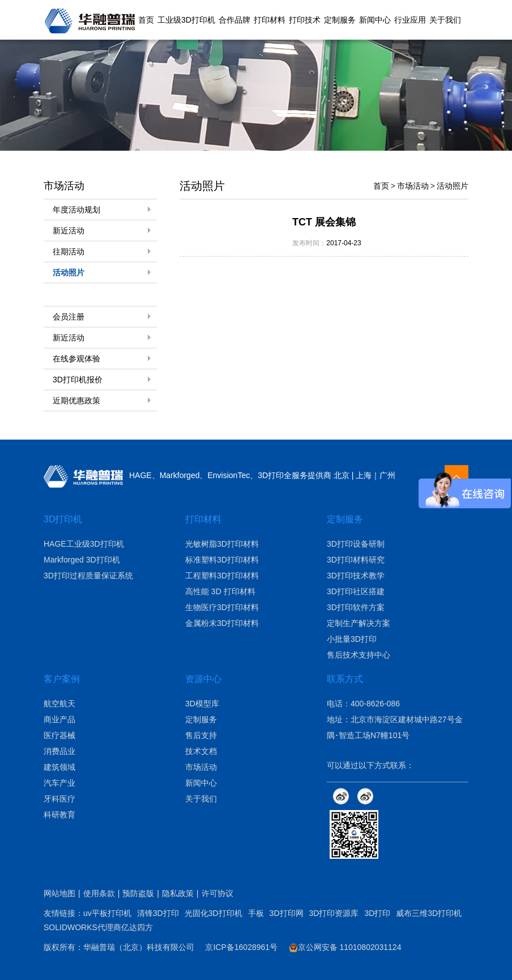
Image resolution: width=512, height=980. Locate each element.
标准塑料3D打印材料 (222, 560)
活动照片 (69, 272)
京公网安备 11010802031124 (345, 947)
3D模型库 (202, 704)
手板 (256, 913)
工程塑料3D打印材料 (222, 576)
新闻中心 (375, 20)
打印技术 (305, 20)
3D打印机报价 (78, 380)
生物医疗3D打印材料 (222, 607)
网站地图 (59, 893)
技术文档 (201, 751)
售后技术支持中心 (359, 655)
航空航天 (59, 704)
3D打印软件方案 (356, 607)
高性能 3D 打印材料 (220, 591)
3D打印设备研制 (356, 544)
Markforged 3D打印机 (82, 560)
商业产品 (59, 719)
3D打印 (377, 913)
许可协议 (217, 893)
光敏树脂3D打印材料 (222, 544)
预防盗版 (138, 893)
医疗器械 (59, 735)
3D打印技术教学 (356, 576)
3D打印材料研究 (356, 560)
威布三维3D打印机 (429, 913)
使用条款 (99, 893)
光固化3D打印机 (214, 913)
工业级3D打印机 (186, 20)
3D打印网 (287, 913)
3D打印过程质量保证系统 (88, 576)
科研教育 (59, 815)
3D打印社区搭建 (356, 591)
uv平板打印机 (107, 913)
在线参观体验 (76, 359)
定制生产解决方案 (359, 623)
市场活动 (413, 186)
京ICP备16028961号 (241, 947)
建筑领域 (59, 767)
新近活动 (69, 231)
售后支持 (201, 735)
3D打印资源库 (334, 913)
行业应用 (410, 20)
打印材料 (270, 20)
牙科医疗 (59, 799)
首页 (146, 20)
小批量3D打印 (352, 639)
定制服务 (340, 20)
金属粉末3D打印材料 (222, 623)
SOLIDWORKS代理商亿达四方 (98, 927)
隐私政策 (178, 893)
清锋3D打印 (158, 913)
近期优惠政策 (76, 400)
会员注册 (69, 317)
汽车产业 (59, 783)
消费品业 (59, 751)
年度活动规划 (76, 210)
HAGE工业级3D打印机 (84, 544)
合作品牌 (234, 20)
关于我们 (445, 20)
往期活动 (69, 252)
